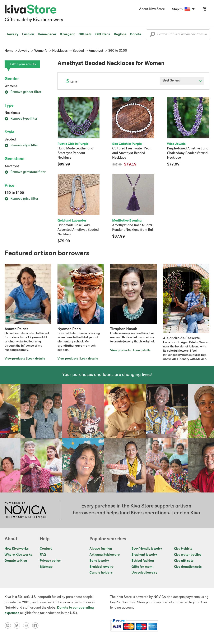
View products (15, 359)
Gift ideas (103, 34)
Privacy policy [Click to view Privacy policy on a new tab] (50, 561)
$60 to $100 (14, 193)
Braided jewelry (101, 567)
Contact (46, 549)
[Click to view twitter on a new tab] (18, 625)
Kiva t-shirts (183, 549)
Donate (136, 34)
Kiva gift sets (184, 561)
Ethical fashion (143, 561)
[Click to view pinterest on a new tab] (9, 625)
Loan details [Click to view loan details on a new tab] (36, 359)
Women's (11, 86)
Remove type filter (21, 119)
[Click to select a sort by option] (182, 81)
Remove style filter (21, 145)
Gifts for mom (142, 567)
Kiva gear (68, 34)
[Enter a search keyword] (178, 34)
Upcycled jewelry (144, 573)
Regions (120, 34)
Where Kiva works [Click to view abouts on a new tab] (18, 555)
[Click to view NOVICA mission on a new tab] (25, 510)
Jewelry (12, 34)
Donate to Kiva (16, 561)
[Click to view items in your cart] (204, 10)
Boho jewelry (99, 561)
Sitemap (46, 567)
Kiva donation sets (188, 567)
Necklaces (12, 113)
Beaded (10, 140)
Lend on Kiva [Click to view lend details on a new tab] (186, 513)
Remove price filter (21, 199)
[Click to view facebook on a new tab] (36, 625)
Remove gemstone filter (25, 172)
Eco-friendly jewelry (147, 549)
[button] (152, 35)
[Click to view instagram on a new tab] (28, 625)
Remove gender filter (23, 92)
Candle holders (101, 573)
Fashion (28, 34)
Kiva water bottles (188, 555)
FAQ (43, 555)
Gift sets (85, 34)
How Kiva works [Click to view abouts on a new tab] (17, 549)
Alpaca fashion (101, 549)
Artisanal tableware (105, 555)
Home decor (47, 34)
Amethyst (12, 166)
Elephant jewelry (144, 555)
